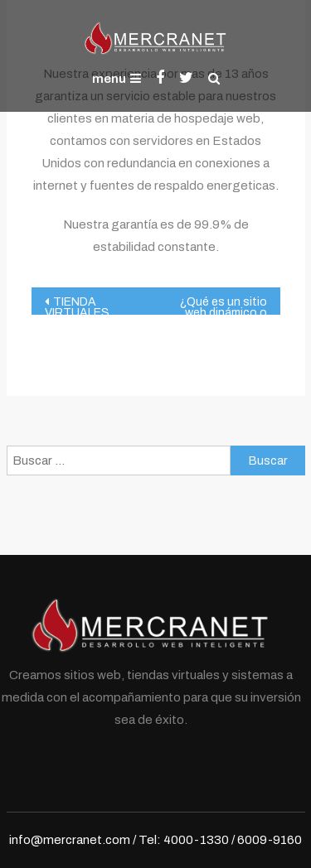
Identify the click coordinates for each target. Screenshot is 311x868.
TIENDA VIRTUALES (77, 305)
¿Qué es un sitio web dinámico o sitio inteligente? (221, 305)
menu (117, 79)
